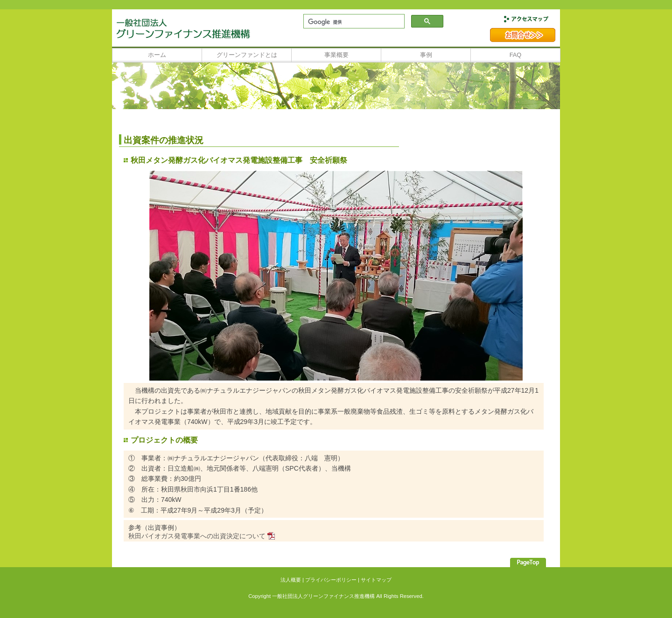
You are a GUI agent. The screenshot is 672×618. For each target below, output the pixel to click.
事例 (426, 55)
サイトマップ (376, 580)
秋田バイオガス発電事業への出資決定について (197, 536)
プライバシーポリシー (331, 580)
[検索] (353, 22)
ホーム (157, 55)
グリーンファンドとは (247, 55)
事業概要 (336, 55)
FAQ (516, 55)
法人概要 (291, 580)
